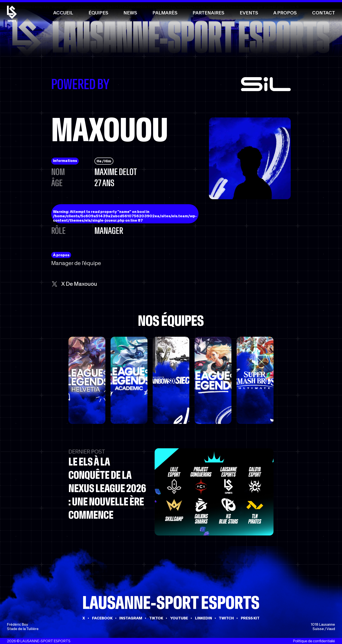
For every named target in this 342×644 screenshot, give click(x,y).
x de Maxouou (74, 284)
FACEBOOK (102, 618)
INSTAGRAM (131, 618)
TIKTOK (156, 618)
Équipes (98, 13)
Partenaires (208, 13)
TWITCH (226, 618)
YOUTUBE (179, 618)
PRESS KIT (250, 618)
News (130, 13)
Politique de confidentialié (314, 641)
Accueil (63, 13)
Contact (324, 13)
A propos (285, 13)
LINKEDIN (203, 618)
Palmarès (165, 13)
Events (249, 13)
